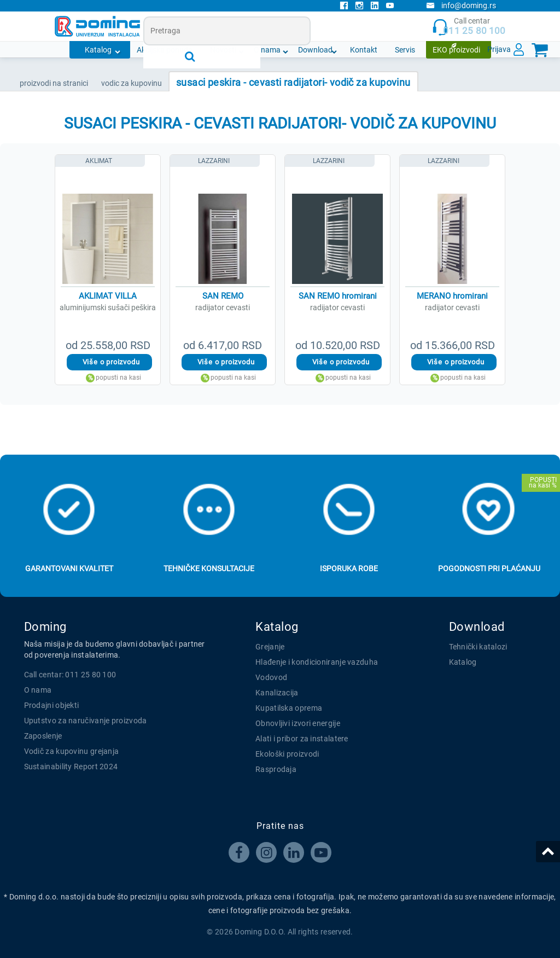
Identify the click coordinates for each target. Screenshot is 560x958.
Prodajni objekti (52, 705)
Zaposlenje (43, 736)
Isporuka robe (349, 568)
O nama (267, 50)
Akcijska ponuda (165, 50)
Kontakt (364, 50)
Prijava (499, 49)
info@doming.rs (461, 5)
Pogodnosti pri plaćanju (489, 568)
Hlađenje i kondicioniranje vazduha (317, 662)
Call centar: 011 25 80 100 (70, 675)
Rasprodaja (276, 769)
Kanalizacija (277, 693)
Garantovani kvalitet (69, 568)
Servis (405, 50)
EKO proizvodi (456, 50)
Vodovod (271, 677)
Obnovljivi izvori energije (298, 723)
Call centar (469, 27)
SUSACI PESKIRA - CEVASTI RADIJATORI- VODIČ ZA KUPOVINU (293, 82)
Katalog (98, 50)
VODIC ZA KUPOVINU (132, 83)
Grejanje (270, 647)
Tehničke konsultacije (209, 568)
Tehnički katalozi (478, 647)
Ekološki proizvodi (287, 754)
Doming (45, 627)
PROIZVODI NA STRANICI (54, 83)
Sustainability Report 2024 (71, 767)
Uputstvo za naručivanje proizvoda (86, 721)
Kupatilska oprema (289, 708)
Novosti (223, 50)
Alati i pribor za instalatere (302, 739)
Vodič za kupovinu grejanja (72, 751)
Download (315, 50)
